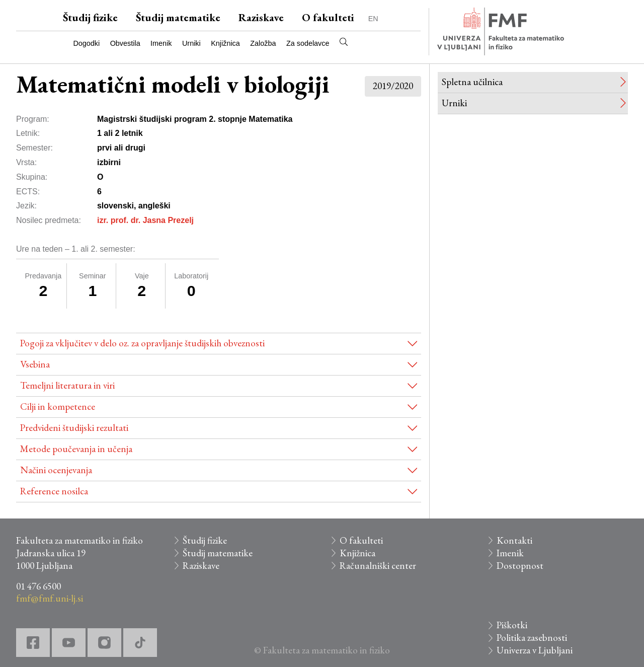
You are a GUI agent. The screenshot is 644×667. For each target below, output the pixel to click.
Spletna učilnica (472, 82)
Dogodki (86, 43)
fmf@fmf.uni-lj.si (50, 598)
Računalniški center (378, 566)
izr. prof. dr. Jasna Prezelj (145, 220)
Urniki (191, 43)
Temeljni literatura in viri (67, 385)
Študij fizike (90, 17)
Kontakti (514, 540)
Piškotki (512, 625)
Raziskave (261, 17)
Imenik (161, 43)
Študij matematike (178, 17)
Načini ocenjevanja (56, 470)
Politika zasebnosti (532, 638)
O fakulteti (328, 17)
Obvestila (125, 43)
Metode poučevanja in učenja (76, 449)
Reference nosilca (54, 491)
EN (373, 19)
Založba (263, 43)
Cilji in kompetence (58, 406)
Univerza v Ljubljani (535, 650)
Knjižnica (225, 43)
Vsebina (35, 364)
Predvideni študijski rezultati (74, 428)
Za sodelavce (308, 43)
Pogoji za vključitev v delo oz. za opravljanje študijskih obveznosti (142, 343)
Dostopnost (520, 566)
